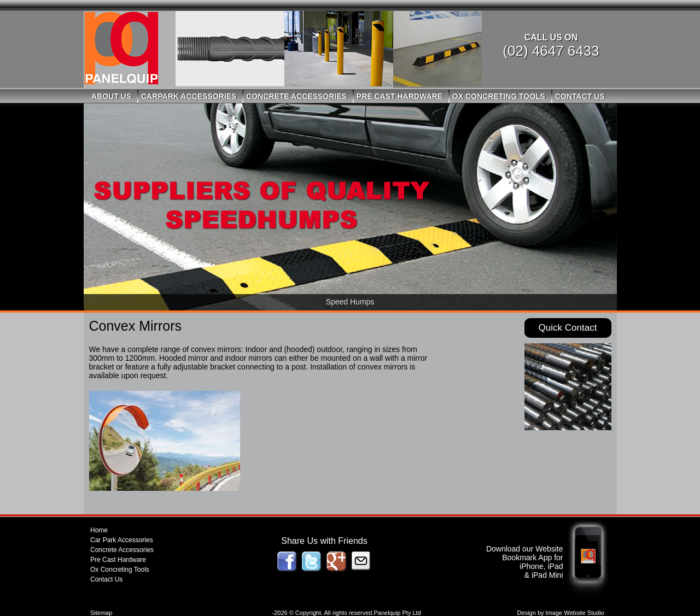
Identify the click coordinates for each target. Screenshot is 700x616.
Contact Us (580, 96)
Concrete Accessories (296, 96)
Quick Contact (568, 328)
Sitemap (101, 613)
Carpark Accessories (189, 96)
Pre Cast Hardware (399, 96)
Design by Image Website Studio (561, 613)
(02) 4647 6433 (551, 51)
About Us (111, 96)
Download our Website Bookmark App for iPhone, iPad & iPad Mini (525, 562)
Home (99, 530)
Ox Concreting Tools (499, 96)
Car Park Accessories (122, 540)
